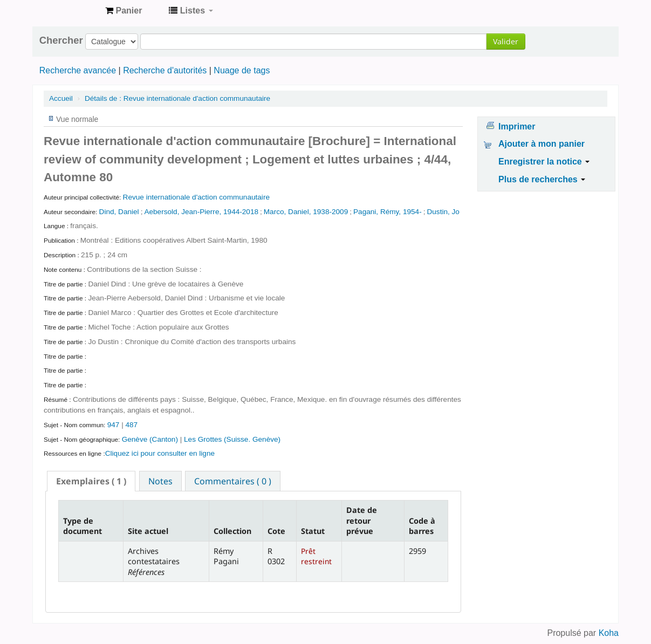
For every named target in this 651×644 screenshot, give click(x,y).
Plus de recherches (542, 179)
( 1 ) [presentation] (91, 481)
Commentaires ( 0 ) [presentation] (233, 481)
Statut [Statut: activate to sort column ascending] (313, 531)
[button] (124, 11)
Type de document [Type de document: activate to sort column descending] (83, 526)
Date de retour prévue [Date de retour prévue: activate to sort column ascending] (362, 520)
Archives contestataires (70, 11)
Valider (506, 41)
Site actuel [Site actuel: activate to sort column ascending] (148, 531)
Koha (609, 633)
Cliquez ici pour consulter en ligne (160, 453)
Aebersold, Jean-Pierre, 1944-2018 (201, 212)
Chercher (61, 40)
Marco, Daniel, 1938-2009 (306, 212)
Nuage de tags (242, 70)
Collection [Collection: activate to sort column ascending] (232, 531)
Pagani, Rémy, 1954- (388, 212)
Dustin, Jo (443, 212)
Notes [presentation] (160, 481)
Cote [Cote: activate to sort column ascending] (276, 531)
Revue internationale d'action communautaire (177, 98)
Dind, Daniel (119, 212)
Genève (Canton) (151, 439)
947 (114, 425)
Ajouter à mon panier (542, 144)
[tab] (91, 481)
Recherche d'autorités (165, 70)
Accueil (61, 98)
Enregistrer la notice (544, 162)
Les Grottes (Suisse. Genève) (232, 439)
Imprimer (517, 126)
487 (131, 425)
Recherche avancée (78, 70)
